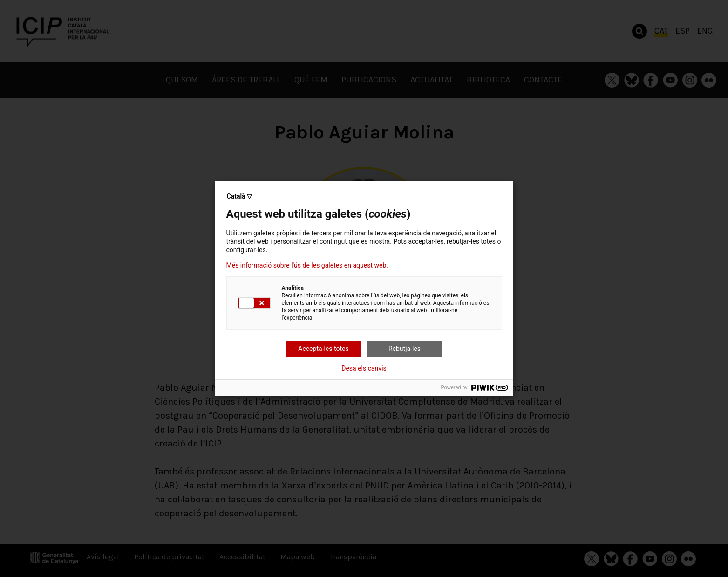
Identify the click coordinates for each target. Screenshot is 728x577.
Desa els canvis (364, 368)
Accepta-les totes (323, 349)
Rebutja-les (405, 349)
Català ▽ (240, 196)
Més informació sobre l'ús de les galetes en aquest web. (307, 265)
